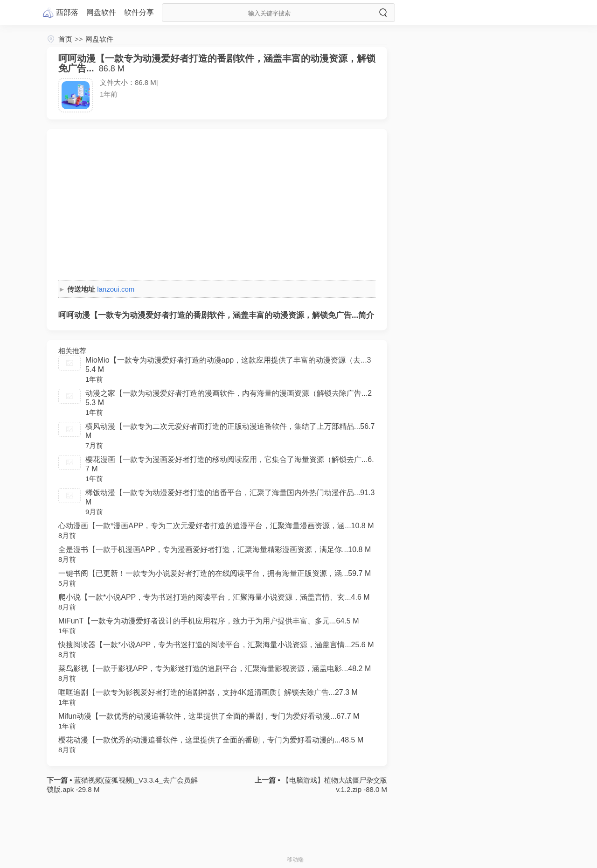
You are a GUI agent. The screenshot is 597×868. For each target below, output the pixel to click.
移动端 (295, 860)
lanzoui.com (116, 289)
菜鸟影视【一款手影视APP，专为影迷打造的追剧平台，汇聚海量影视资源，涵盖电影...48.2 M (215, 668)
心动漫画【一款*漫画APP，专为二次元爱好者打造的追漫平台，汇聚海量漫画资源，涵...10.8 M (216, 526)
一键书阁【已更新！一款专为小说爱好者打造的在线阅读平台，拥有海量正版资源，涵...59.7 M (215, 573)
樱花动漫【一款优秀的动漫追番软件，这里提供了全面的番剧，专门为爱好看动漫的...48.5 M (211, 740)
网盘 (101, 12)
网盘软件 (99, 39)
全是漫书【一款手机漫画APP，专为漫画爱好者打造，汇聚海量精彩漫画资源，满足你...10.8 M (215, 549)
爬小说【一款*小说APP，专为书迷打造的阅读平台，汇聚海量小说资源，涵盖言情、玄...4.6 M (214, 597)
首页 (65, 39)
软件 (139, 12)
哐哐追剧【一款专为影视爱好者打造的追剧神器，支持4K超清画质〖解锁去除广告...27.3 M (208, 692)
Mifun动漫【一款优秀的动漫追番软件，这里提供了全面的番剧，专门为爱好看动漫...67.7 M (209, 716)
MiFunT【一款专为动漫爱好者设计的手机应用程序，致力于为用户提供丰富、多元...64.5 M (208, 621)
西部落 (67, 12)
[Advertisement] (217, 206)
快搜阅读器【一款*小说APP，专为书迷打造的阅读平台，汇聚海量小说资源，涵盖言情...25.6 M (216, 645)
